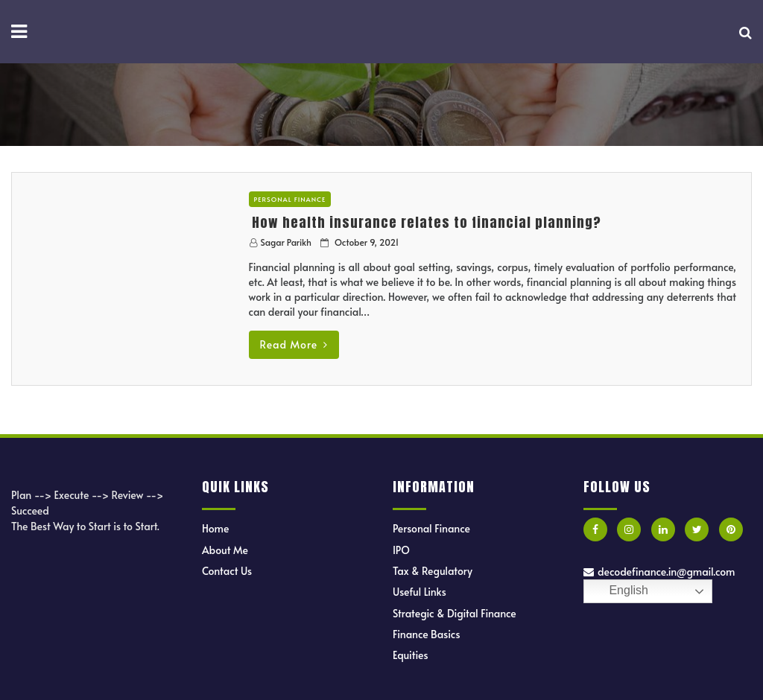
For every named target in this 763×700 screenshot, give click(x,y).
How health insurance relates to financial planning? (427, 222)
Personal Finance (290, 199)
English (618, 591)
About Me (225, 550)
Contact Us (227, 571)
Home (215, 528)
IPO (401, 550)
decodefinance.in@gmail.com (659, 572)
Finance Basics (427, 634)
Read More (294, 344)
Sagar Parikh (286, 242)
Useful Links (420, 592)
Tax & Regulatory (433, 571)
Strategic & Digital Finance (455, 613)
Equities (411, 655)
